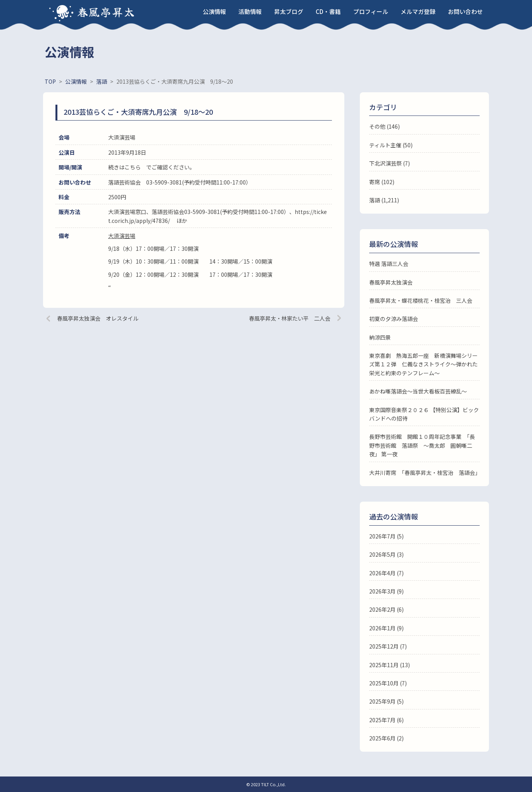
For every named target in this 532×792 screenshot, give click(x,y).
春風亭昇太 (106, 12)
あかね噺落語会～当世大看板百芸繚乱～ (418, 391)
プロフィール (371, 11)
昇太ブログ (289, 11)
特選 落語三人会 (389, 264)
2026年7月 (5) (386, 536)
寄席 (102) (382, 182)
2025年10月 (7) (388, 683)
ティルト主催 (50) (391, 145)
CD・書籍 (328, 11)
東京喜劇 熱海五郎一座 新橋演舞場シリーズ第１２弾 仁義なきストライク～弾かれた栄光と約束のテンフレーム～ (423, 364)
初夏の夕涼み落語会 (394, 319)
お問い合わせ (465, 11)
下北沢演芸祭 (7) (389, 163)
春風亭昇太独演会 (391, 282)
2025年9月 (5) (386, 701)
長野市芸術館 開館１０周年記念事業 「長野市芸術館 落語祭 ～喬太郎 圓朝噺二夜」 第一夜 (422, 445)
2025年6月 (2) (386, 738)
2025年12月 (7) (388, 646)
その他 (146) (384, 126)
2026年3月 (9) (386, 591)
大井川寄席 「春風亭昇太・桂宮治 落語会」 (425, 473)
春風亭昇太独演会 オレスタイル (98, 318)
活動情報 (250, 11)
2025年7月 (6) (386, 720)
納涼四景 (380, 337)
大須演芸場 (122, 236)
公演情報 (214, 11)
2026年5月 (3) (386, 554)
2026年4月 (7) (386, 573)
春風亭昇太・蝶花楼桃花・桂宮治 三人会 (421, 300)
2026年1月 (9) (386, 628)
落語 (375, 200)
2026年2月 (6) (386, 609)
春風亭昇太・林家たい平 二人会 (290, 318)
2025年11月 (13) (389, 665)
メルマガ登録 (418, 11)
